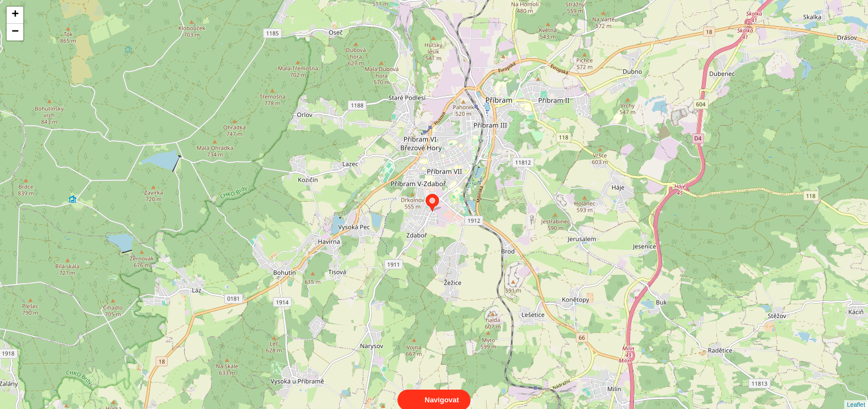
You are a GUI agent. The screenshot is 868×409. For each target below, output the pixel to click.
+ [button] (15, 15)
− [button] (15, 32)
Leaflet (856, 395)
